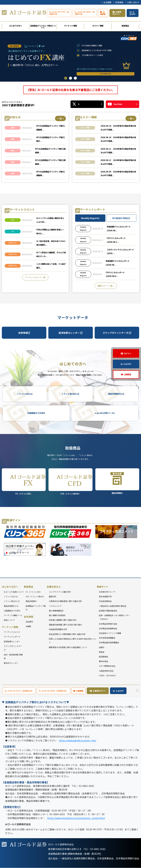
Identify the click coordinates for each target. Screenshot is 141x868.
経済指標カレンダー (71, 333)
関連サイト (103, 587)
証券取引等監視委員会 (108, 611)
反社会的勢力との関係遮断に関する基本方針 (67, 634)
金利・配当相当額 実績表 (13, 656)
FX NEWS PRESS (121, 218)
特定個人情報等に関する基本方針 (63, 620)
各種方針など (54, 587)
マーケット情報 (70, 26)
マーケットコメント (12, 632)
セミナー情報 (98, 26)
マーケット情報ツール (13, 615)
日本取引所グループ (107, 592)
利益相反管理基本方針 (58, 629)
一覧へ (60, 118)
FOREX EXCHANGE (107, 675)
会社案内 (29, 622)
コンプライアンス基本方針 (60, 592)
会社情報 (28, 617)
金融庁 (102, 647)
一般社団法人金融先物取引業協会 (113, 606)
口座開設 (103, 13)
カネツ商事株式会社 (107, 666)
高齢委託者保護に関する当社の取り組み (65, 625)
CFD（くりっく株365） (70, 482)
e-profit (132, 13)
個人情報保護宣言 (56, 611)
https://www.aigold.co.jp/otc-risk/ (77, 740)
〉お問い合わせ (132, 2)
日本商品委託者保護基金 (109, 643)
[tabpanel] (70, 56)
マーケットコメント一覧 (35, 277)
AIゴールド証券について (14, 592)
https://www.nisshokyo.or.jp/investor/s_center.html (76, 818)
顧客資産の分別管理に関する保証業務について (68, 647)
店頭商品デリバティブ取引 (36, 608)
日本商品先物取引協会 (108, 624)
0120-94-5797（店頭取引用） (59, 13)
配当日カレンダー (11, 663)
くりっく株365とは (70, 394)
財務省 (102, 652)
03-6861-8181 (98, 849)
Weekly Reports (90, 218)
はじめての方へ (16, 26)
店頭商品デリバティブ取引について (43, 27)
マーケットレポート (12, 637)
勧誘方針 (52, 596)
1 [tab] (66, 78)
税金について (9, 620)
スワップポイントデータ (117, 333)
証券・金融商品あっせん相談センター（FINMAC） (114, 617)
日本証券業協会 (105, 601)
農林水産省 (103, 661)
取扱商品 (125, 26)
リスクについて (55, 606)
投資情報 (24, 333)
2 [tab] (70, 78)
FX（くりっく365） (24, 482)
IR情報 (28, 626)
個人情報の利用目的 (57, 615)
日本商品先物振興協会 (108, 628)
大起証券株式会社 (106, 671)
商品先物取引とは (116, 394)
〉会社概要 (106, 2)
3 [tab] (75, 78)
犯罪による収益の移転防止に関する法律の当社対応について (73, 641)
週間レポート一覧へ (106, 286)
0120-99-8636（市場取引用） (85, 13)
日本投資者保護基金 (107, 638)
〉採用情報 (118, 2)
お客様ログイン (117, 13)
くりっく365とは (25, 394)
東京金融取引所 (105, 596)
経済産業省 (103, 657)
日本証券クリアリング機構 (110, 633)
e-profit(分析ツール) (105, 413)
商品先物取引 (117, 481)
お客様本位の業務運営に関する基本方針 (65, 601)
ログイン (127, 353)
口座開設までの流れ (36, 413)
